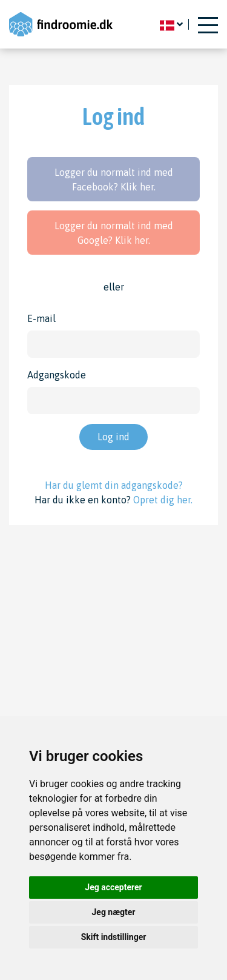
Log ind (113, 437)
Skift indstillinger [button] (114, 937)
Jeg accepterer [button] (113, 887)
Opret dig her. (163, 500)
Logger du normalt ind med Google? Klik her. (114, 233)
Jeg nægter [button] (114, 912)
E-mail (41, 318)
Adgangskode (57, 375)
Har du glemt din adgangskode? (114, 485)
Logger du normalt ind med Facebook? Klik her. (114, 180)
